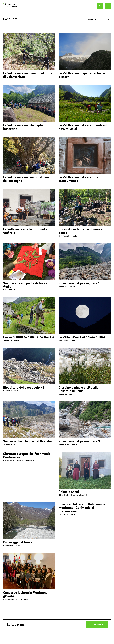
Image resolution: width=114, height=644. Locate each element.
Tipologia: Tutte (92, 21)
